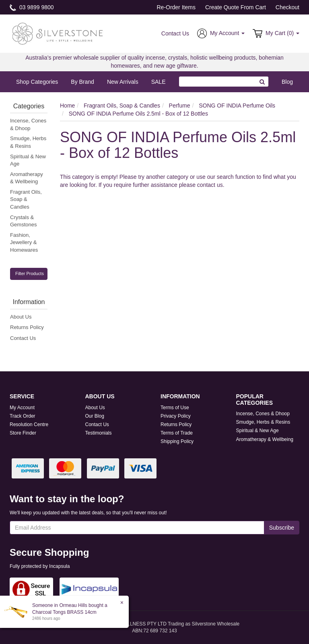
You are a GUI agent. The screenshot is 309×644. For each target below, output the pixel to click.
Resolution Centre (29, 425)
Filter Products (30, 273)
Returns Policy (27, 327)
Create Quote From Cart (236, 7)
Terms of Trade (177, 433)
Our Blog (95, 416)
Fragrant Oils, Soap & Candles (26, 199)
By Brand (82, 82)
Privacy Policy (176, 416)
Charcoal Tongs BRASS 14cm (64, 612)
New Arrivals (123, 82)
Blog (287, 82)
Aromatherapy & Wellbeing (27, 178)
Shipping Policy (177, 441)
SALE (159, 82)
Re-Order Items (176, 7)
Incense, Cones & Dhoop (28, 124)
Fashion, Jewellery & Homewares (24, 242)
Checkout (287, 7)
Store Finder (23, 433)
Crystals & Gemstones (23, 221)
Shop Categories (37, 82)
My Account (22, 408)
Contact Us (175, 33)
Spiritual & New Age (28, 160)
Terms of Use (175, 408)
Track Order (23, 416)
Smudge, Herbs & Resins (28, 142)
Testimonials (99, 433)
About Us (21, 317)
